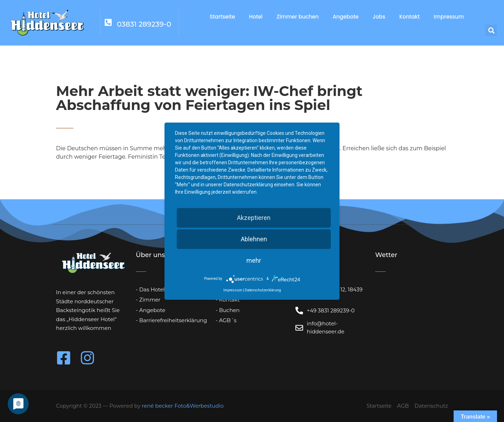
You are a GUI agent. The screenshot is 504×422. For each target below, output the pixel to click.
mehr (254, 260)
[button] (491, 30)
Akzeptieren (254, 218)
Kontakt (409, 17)
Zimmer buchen (297, 17)
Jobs (379, 17)
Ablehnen (254, 239)
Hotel (256, 17)
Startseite (222, 17)
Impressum (449, 17)
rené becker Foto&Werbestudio (183, 406)
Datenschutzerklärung (263, 290)
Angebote (345, 17)
